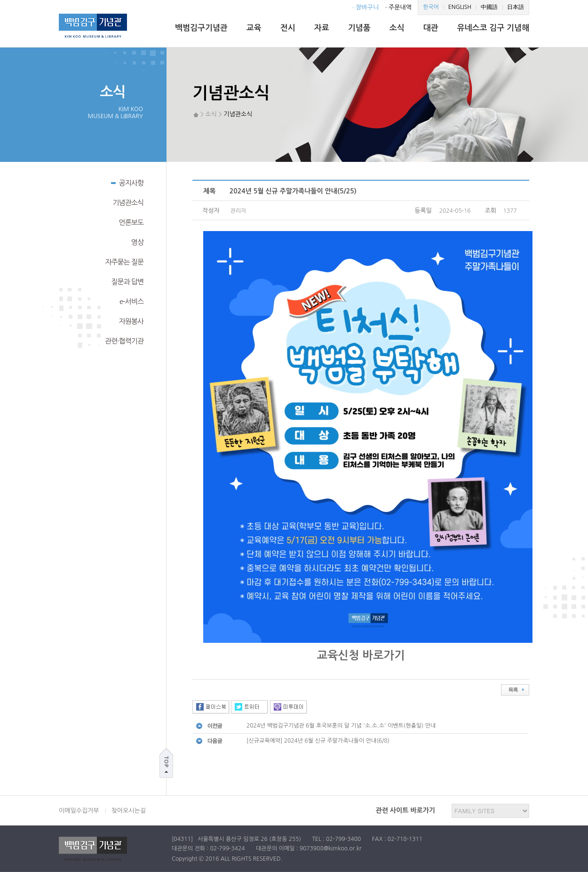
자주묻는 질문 (124, 262)
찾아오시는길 (129, 811)
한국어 (431, 7)
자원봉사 (131, 321)
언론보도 (131, 222)
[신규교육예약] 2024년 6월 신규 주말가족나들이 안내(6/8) (318, 741)
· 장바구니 (366, 7)
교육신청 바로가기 (361, 656)
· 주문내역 (398, 7)
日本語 (516, 7)
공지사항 (127, 182)
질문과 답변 (127, 282)
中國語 (489, 7)
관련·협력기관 (124, 341)
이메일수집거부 (79, 811)
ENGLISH (460, 7)
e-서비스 (131, 301)
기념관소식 (128, 203)
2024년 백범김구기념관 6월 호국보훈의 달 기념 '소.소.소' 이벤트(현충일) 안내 (341, 726)
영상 (137, 242)
